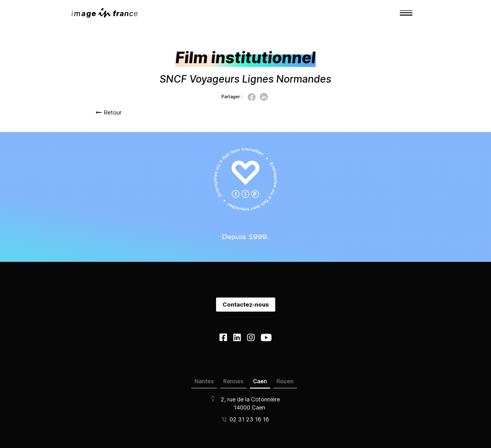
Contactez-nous (246, 304)
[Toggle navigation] (406, 13)
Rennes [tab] (233, 381)
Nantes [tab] (204, 381)
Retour (109, 112)
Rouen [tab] (285, 381)
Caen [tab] (260, 381)
